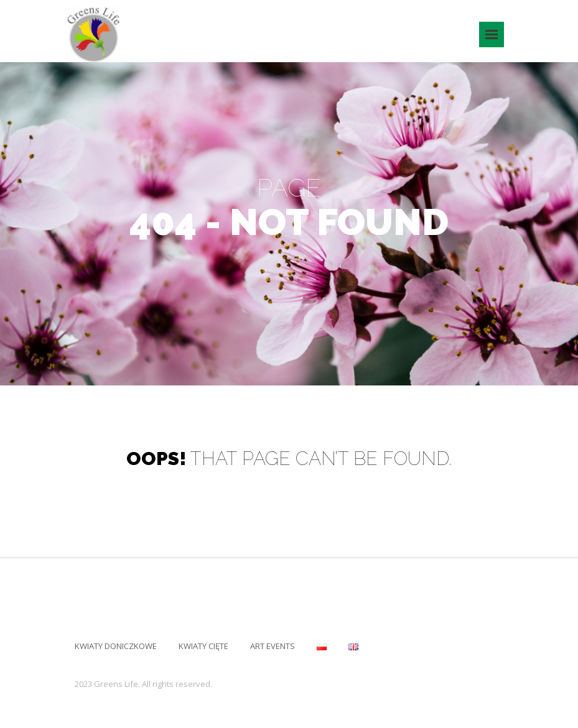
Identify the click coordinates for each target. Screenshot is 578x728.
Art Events (273, 646)
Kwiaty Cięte (203, 646)
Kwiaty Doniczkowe (116, 646)
